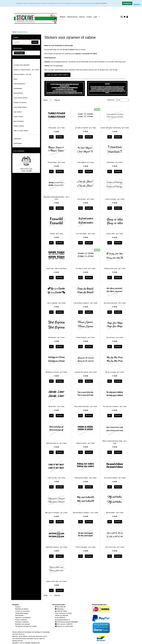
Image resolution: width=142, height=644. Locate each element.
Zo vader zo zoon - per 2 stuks (86, 268)
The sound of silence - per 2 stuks (115, 478)
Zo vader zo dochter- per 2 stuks (86, 128)
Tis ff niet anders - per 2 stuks (86, 234)
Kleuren (82, 17)
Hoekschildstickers (19, 84)
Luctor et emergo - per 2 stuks (115, 199)
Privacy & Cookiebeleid (101, 3)
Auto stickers (18, 112)
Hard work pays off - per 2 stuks (56, 443)
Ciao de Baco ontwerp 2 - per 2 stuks (86, 303)
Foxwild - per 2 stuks (56, 234)
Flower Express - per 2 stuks (86, 337)
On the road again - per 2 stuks (86, 547)
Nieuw (15, 79)
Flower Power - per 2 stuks (56, 162)
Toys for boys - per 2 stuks (115, 337)
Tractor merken (18, 117)
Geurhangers (18, 143)
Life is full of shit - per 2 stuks (115, 547)
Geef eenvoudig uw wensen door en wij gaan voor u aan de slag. (97, 70)
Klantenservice (72, 17)
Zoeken (35, 42)
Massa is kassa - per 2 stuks (86, 443)
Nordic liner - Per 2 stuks (56, 406)
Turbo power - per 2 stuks (56, 128)
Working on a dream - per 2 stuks (56, 372)
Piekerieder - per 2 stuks (115, 162)
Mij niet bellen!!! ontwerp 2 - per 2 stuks (86, 513)
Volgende (57, 100)
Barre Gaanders (19, 121)
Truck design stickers (20, 107)
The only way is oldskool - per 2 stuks (115, 406)
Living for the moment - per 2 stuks (86, 372)
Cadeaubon (17, 139)
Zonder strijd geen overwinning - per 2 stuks (115, 128)
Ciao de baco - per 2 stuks (86, 199)
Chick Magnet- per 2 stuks (86, 162)
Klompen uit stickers (20, 103)
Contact (89, 17)
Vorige (45, 100)
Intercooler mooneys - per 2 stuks (56, 547)
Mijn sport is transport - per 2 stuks (56, 513)
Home (14, 32)
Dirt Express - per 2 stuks (56, 337)
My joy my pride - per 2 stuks (115, 372)
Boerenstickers (18, 93)
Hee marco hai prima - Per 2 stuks (115, 303)
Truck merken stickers (20, 98)
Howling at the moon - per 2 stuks (115, 268)
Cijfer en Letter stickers (21, 131)
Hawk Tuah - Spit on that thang (56, 268)
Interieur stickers (19, 126)
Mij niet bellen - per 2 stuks (115, 513)
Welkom (63, 17)
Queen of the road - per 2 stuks (56, 581)
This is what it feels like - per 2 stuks (86, 406)
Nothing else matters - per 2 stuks (86, 478)
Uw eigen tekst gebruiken (22, 65)
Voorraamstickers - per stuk (22, 74)
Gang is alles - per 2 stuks (115, 234)
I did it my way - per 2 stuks (56, 478)
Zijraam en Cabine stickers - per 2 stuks (26, 70)
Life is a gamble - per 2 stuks (56, 303)
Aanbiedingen (18, 88)
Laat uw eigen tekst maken (57, 75)
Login (95, 17)
